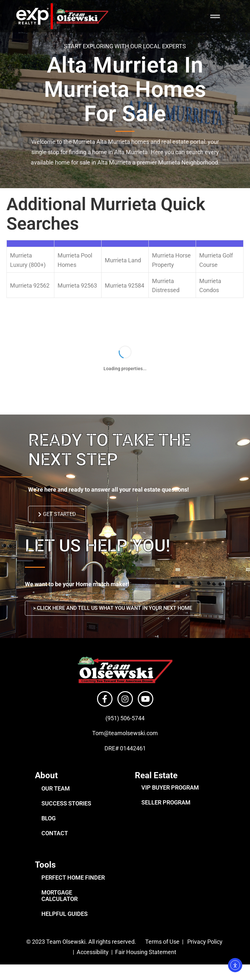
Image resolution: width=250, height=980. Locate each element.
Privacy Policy (205, 951)
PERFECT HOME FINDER (73, 887)
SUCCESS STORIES (66, 812)
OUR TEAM (56, 798)
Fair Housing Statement (146, 961)
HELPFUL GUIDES (65, 923)
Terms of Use (162, 951)
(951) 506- (119, 727)
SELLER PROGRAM (166, 811)
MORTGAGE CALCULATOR (60, 905)
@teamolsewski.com (131, 742)
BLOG (49, 827)
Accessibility (93, 961)
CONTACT (55, 842)
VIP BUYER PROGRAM (170, 797)
